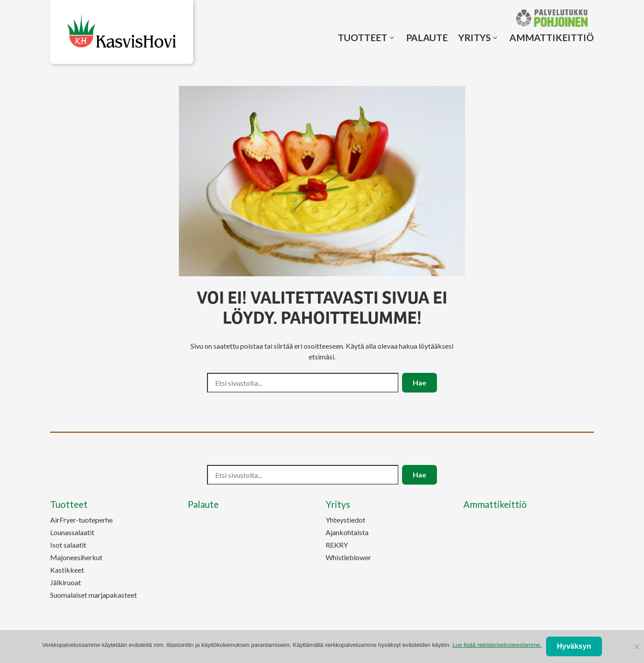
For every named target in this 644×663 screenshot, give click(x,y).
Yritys (475, 37)
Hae (419, 382)
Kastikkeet (67, 570)
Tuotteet (362, 37)
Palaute (427, 37)
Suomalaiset (93, 595)
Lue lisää (497, 645)
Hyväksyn (574, 646)
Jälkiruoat (66, 582)
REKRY (337, 545)
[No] (636, 646)
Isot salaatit (68, 545)
